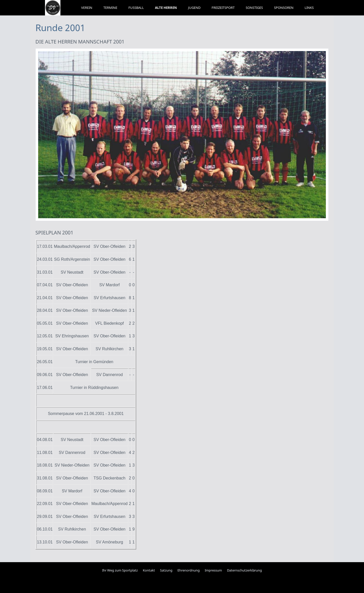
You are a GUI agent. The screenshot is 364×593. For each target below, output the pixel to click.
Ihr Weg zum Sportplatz (120, 570)
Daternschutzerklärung (244, 570)
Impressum (213, 570)
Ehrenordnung (189, 570)
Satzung (166, 570)
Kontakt (149, 570)
